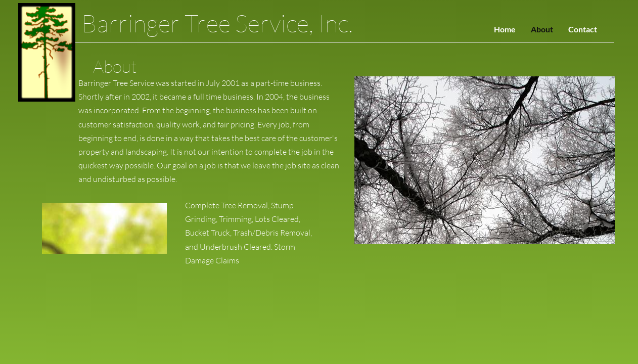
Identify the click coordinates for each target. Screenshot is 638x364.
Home (505, 29)
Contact (583, 29)
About (542, 29)
